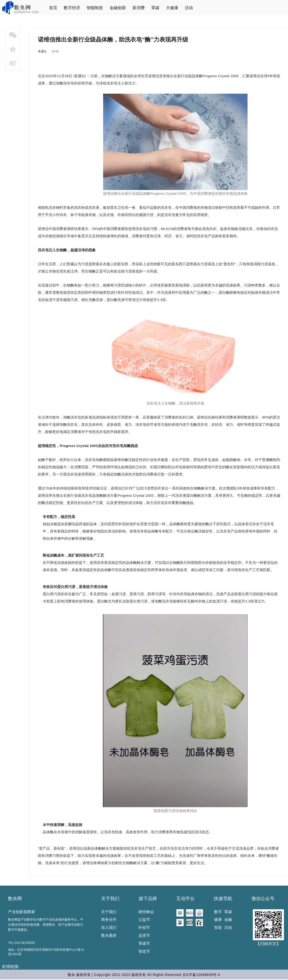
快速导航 (223, 899)
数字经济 (72, 8)
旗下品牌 (148, 899)
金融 (228, 920)
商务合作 (109, 920)
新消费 (139, 8)
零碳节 (144, 943)
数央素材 (109, 935)
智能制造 (95, 8)
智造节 (144, 951)
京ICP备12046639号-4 (201, 975)
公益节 (144, 920)
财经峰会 (146, 912)
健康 (218, 920)
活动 (189, 8)
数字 (218, 912)
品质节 (144, 935)
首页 (53, 8)
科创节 (144, 927)
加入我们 (109, 927)
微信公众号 (263, 899)
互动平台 (186, 899)
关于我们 (110, 899)
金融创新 (118, 8)
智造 (218, 927)
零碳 (155, 8)
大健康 (172, 8)
